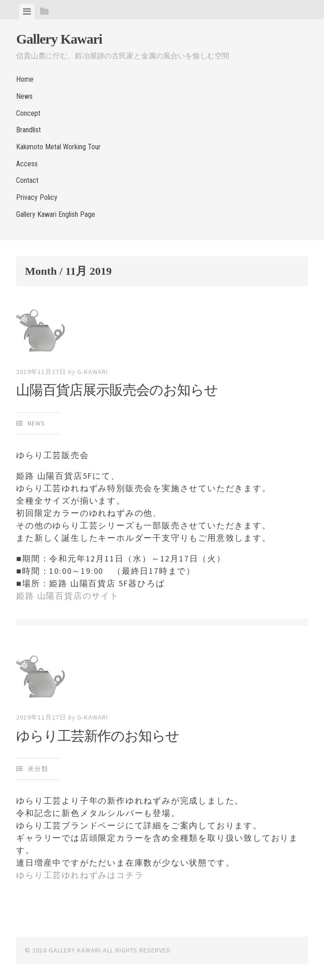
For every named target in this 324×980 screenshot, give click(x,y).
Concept (28, 113)
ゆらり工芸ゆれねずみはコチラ (80, 875)
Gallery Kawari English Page (56, 214)
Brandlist (28, 130)
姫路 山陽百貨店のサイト (68, 596)
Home (25, 79)
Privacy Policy (37, 197)
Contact (27, 180)
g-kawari (93, 372)
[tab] (27, 11)
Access (27, 164)
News (24, 96)
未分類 (38, 769)
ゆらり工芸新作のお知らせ (98, 736)
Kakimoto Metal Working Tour (58, 147)
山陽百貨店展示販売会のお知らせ (117, 390)
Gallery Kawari (59, 39)
